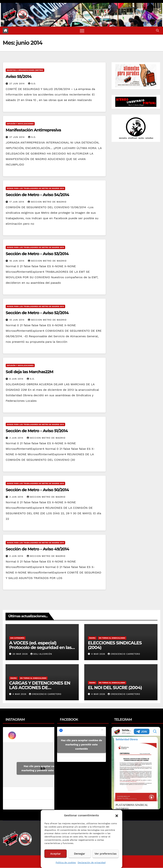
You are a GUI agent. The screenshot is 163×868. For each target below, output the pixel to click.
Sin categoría (17, 638)
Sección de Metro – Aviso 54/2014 (37, 195)
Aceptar (56, 854)
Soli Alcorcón (41, 654)
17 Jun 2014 (17, 202)
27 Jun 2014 (17, 84)
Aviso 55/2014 (19, 77)
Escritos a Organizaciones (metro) (25, 70)
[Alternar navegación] (82, 31)
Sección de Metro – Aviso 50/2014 (37, 490)
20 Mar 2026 (21, 654)
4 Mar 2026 (99, 654)
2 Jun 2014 (17, 556)
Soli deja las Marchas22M (29, 372)
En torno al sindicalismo (112, 638)
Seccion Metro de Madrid (47, 202)
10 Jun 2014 (17, 320)
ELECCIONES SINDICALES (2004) (115, 645)
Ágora (92, 638)
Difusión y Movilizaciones (20, 124)
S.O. (32, 84)
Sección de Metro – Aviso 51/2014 (37, 431)
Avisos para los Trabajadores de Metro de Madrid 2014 (35, 189)
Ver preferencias (106, 854)
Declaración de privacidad (92, 863)
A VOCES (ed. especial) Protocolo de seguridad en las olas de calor (40, 648)
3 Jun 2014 (17, 438)
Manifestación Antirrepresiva (33, 130)
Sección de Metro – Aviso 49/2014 (37, 549)
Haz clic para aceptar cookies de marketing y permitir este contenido (44, 768)
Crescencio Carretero (124, 654)
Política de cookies (66, 863)
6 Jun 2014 (17, 379)
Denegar (79, 854)
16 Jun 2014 (17, 261)
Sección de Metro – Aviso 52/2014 (37, 313)
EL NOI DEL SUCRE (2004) (115, 688)
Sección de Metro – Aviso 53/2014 (37, 254)
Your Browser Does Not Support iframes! (136, 768)
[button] (117, 815)
